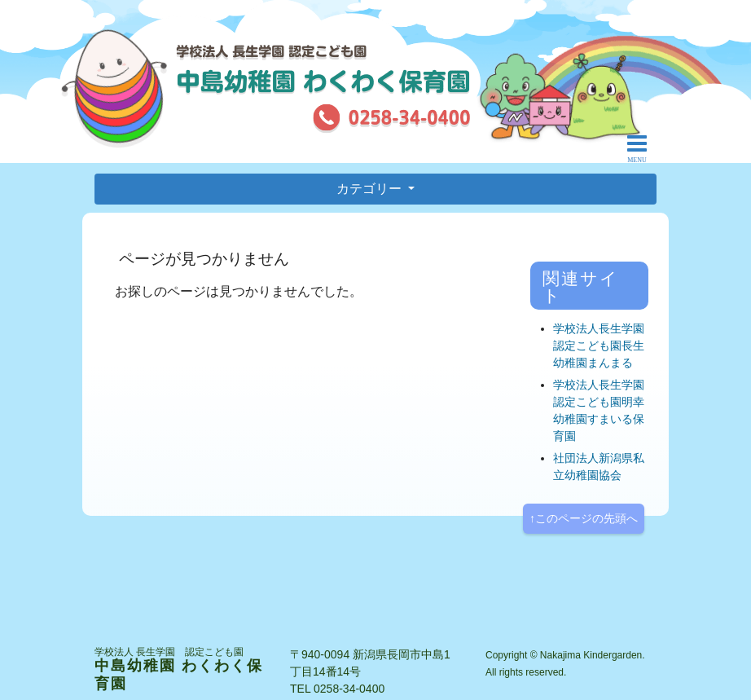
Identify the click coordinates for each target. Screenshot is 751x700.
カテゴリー (371, 189)
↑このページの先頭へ (584, 518)
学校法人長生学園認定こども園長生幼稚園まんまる (599, 346)
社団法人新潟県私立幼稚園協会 (599, 467)
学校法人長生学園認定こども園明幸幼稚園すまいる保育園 (599, 410)
